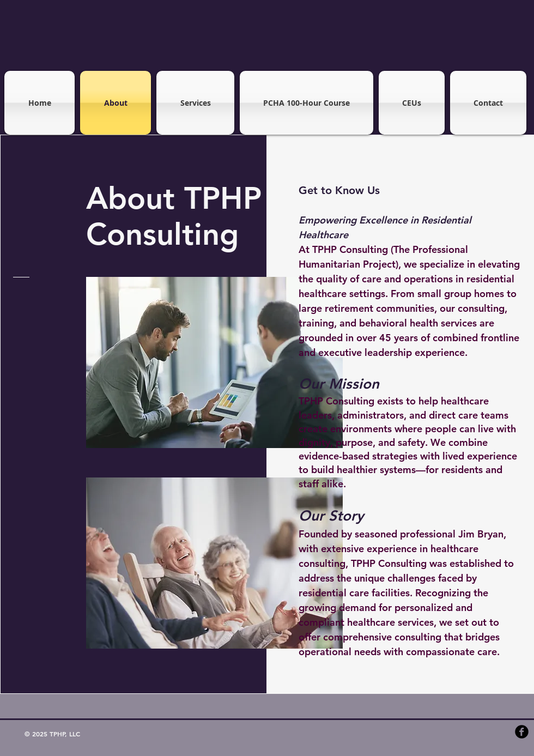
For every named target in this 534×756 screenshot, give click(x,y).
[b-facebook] (522, 732)
